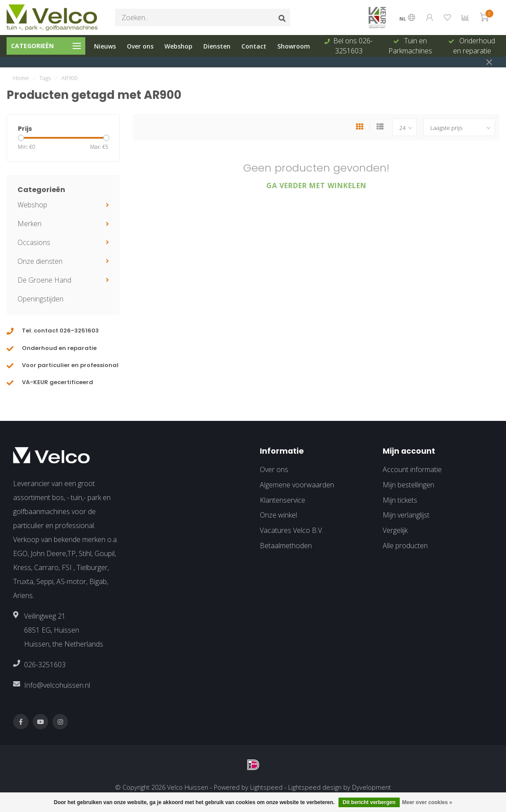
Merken (30, 224)
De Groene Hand (44, 280)
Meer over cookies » (427, 802)
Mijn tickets (400, 500)
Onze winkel (278, 515)
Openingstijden (40, 299)
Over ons (140, 46)
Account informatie (412, 469)
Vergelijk (395, 530)
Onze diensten (40, 261)
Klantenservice (283, 500)
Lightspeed (266, 787)
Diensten (217, 46)
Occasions (34, 242)
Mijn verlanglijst (406, 515)
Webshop (178, 46)
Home (21, 78)
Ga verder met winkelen (316, 185)
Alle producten (405, 546)
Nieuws (105, 46)
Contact (254, 46)
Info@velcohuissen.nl (57, 685)
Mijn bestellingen (408, 485)
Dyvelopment (372, 787)
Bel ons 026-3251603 (353, 46)
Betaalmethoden (286, 546)
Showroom (294, 46)
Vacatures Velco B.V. (291, 530)
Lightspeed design (315, 787)
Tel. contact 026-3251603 (60, 331)
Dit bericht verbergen (369, 802)
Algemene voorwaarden (297, 485)
